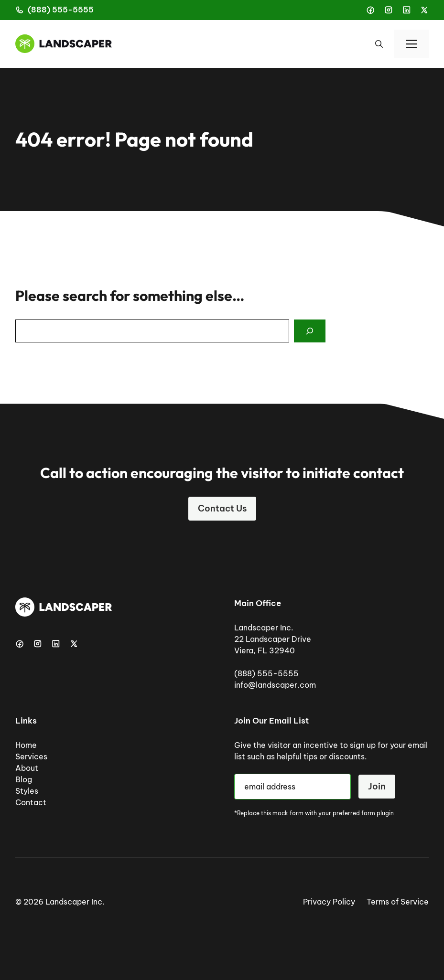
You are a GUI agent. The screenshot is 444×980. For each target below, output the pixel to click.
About (27, 768)
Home (26, 745)
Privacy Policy (329, 902)
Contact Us (222, 508)
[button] (379, 44)
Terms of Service (398, 902)
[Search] (310, 331)
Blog (24, 779)
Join (377, 786)
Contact (31, 802)
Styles (27, 791)
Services (31, 756)
